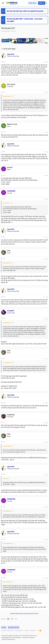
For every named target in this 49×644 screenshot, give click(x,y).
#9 (47, 297)
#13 (47, 423)
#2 (47, 92)
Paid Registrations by (18, 638)
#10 (47, 319)
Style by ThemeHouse (8, 639)
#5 (47, 176)
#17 (47, 540)
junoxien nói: (7, 203)
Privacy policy (19, 630)
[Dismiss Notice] (45, 11)
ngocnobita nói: (7, 96)
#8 (47, 259)
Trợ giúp (26, 630)
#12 (47, 403)
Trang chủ (33, 630)
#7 (47, 237)
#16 (47, 507)
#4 (47, 152)
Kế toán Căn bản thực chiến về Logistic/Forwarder (25, 11)
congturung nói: (7, 446)
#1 (47, 62)
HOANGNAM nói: (8, 544)
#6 (47, 199)
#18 (47, 578)
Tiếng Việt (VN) (14, 627)
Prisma (4, 627)
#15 (47, 475)
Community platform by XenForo (19, 636)
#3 (47, 132)
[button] (3, 3)
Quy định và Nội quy (7, 630)
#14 (47, 442)
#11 (47, 359)
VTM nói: (6, 479)
